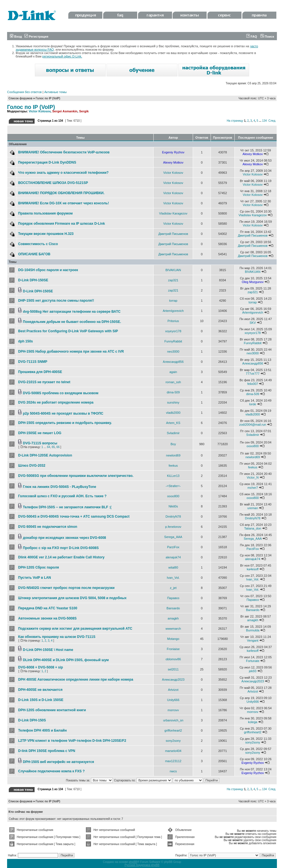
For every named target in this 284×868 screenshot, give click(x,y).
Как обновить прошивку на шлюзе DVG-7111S (57, 637)
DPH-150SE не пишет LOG (40, 433)
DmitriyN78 (173, 516)
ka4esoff (253, 569)
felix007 (253, 384)
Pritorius (173, 321)
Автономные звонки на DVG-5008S (47, 618)
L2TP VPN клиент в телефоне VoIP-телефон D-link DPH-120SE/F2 (72, 741)
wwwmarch (173, 629)
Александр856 (173, 362)
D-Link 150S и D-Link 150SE (41, 700)
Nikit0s (173, 506)
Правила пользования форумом (45, 213)
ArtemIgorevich (173, 311)
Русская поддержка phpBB (142, 865)
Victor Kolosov (40, 111)
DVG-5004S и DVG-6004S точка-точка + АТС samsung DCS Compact (74, 516)
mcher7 (253, 488)
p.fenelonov (173, 527)
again (173, 372)
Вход (16, 37)
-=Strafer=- (173, 486)
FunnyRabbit (173, 341)
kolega (253, 722)
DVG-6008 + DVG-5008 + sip (41, 667)
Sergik (84, 111)
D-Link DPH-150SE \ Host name (48, 650)
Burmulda (253, 630)
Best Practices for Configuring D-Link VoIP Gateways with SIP (68, 331)
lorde (253, 404)
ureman (253, 508)
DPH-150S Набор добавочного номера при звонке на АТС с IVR (71, 352)
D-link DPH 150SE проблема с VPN (47, 751)
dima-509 (173, 392)
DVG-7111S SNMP (33, 362)
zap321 (173, 280)
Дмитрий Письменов (173, 234)
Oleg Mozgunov (253, 282)
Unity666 (173, 700)
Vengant (253, 640)
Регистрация (36, 37)
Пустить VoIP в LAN (35, 578)
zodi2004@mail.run (253, 425)
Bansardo (173, 608)
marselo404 (173, 751)
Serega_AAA (173, 537)
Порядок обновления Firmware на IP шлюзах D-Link (62, 224)
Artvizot (173, 690)
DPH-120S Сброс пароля (39, 567)
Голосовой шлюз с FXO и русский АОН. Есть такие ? (62, 496)
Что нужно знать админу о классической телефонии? (63, 173)
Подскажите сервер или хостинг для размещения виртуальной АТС (75, 629)
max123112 (173, 761)
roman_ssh (173, 382)
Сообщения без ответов (24, 92)
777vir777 (253, 374)
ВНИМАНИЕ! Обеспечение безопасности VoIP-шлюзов (64, 152)
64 (49, 447)
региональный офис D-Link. (62, 56)
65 (53, 447)
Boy (173, 444)
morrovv (173, 710)
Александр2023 (173, 680)
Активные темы (55, 92)
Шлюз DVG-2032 (32, 466)
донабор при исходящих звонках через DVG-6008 (64, 538)
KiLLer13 (173, 476)
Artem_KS (173, 423)
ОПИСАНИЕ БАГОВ (34, 254)
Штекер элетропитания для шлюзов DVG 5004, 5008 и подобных (72, 598)
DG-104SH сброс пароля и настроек (48, 270)
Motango (173, 639)
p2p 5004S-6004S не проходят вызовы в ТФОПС (63, 413)
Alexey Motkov (253, 154)
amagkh (173, 618)
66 (58, 447)
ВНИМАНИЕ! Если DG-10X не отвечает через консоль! (63, 203)
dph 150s (26, 341)
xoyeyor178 (173, 331)
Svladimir (173, 433)
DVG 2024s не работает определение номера (56, 402)
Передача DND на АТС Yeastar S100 (48, 608)
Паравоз (173, 598)
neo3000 (173, 352)
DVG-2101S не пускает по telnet (44, 382)
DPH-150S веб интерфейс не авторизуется (59, 762)
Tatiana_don (253, 528)
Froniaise (173, 649)
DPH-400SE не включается (40, 690)
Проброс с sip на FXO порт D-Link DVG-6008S (61, 548)
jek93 (253, 671)
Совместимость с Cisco (38, 244)
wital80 (173, 567)
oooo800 (253, 446)
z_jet (173, 588)
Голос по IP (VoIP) (48, 98)
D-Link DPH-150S (32, 720)
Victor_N (253, 477)
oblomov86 (173, 659)
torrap (173, 301)
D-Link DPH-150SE (33, 280)
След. (272, 121)
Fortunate (253, 661)
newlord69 (173, 455)
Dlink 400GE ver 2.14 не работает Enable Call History (61, 557)
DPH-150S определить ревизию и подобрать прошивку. (65, 423)
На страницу (235, 121)
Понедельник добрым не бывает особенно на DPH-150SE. (72, 322)
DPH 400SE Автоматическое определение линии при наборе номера (76, 680)
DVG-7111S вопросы (40, 443)
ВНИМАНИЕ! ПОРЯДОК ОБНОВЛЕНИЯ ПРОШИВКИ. (61, 193)
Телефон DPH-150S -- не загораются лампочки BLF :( (67, 507)
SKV (253, 323)
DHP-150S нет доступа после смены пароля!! (56, 301)
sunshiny (173, 402)
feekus (173, 466)
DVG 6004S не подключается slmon (48, 527)
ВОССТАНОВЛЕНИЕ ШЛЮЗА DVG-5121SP (53, 183)
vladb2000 (173, 413)
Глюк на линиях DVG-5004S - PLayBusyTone (60, 487)
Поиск (267, 37)
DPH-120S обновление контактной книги (52, 710)
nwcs (173, 771)
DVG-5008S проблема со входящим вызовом (61, 393)
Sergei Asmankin (65, 111)
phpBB (133, 862)
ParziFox (173, 547)
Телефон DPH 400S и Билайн (42, 730)
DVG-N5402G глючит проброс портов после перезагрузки (66, 588)
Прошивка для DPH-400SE (40, 372)
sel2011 (173, 669)
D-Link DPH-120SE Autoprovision (45, 455)
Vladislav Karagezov (173, 213)
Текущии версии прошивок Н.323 (46, 234)
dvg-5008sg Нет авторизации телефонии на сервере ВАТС (72, 312)
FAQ (252, 37)
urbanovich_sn (173, 720)
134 (265, 121)
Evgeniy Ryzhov (173, 152)
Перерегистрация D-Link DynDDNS (47, 162)
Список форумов (21, 98)
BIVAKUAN (173, 270)
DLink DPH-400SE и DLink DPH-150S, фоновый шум (66, 660)
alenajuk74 (173, 557)
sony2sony (173, 741)
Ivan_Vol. (173, 578)
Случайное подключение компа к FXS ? (51, 771)
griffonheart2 (173, 730)
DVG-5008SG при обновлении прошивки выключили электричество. (76, 476)
